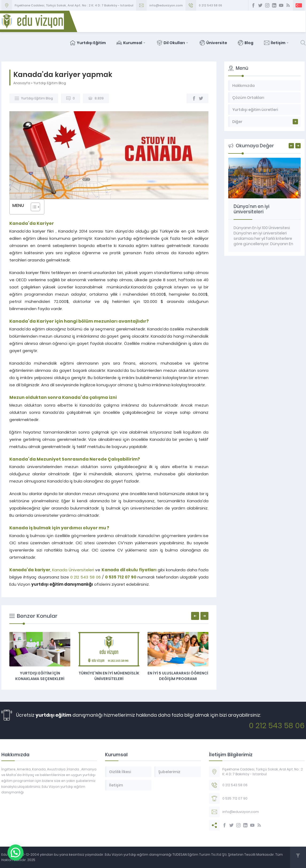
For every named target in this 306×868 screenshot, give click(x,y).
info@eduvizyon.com (166, 5)
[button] (4, 857)
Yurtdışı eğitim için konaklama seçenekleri (40, 676)
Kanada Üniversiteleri (73, 570)
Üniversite (214, 43)
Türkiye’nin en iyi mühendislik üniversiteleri (109, 676)
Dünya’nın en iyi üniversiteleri (251, 209)
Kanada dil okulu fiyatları (129, 570)
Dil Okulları (173, 43)
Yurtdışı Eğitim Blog (50, 83)
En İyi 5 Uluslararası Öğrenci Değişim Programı (178, 676)
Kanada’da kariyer (30, 570)
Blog (246, 43)
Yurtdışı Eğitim (88, 43)
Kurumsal (132, 43)
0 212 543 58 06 (210, 5)
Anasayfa (22, 83)
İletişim (277, 43)
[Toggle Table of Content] (33, 207)
